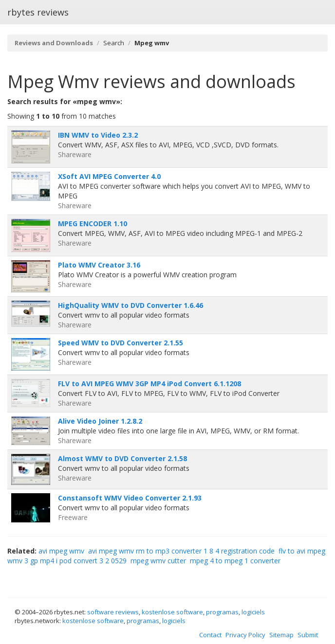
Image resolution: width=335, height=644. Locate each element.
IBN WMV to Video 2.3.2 (98, 135)
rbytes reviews (38, 12)
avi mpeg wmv (61, 551)
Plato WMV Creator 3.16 (99, 265)
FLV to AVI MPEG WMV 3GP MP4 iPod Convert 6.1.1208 (149, 384)
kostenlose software (172, 612)
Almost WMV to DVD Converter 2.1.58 (122, 458)
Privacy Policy (245, 635)
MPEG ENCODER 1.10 (93, 224)
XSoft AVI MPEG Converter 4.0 (109, 176)
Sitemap (281, 635)
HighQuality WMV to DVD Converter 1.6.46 (130, 305)
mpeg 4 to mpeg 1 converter (235, 561)
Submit (308, 635)
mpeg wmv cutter (158, 561)
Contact (210, 635)
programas (222, 612)
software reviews (113, 612)
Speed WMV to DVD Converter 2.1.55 (121, 343)
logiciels (253, 612)
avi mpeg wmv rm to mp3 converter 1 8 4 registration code (181, 551)
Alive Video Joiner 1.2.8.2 (100, 421)
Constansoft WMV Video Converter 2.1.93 (130, 498)
